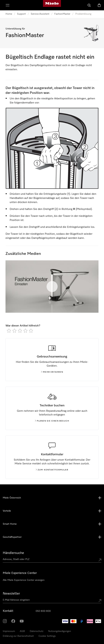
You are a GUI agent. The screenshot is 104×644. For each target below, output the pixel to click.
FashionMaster (62, 14)
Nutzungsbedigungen (60, 631)
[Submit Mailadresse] (100, 601)
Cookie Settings (47, 636)
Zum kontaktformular (52, 470)
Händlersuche (13, 553)
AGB (22, 631)
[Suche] (89, 5)
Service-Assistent (40, 14)
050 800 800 (43, 611)
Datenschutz (37, 631)
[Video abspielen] (52, 287)
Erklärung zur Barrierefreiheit (18, 636)
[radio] (9, 331)
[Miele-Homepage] (52, 5)
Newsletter (11, 594)
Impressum (9, 631)
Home (9, 14)
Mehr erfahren (52, 372)
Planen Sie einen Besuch (52, 421)
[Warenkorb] (99, 5)
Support (21, 14)
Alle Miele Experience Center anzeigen (24, 580)
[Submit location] (100, 560)
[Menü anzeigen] (8, 5)
